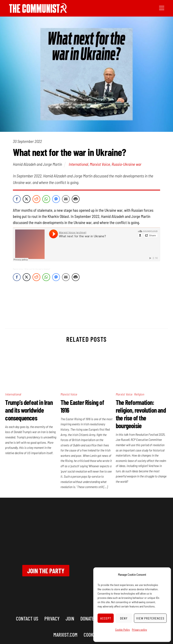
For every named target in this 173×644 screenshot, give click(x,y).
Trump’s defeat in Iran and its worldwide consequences (29, 410)
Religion (139, 394)
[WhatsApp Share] (46, 199)
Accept (106, 618)
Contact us (27, 618)
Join (70, 618)
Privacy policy (139, 630)
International (78, 164)
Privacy (52, 618)
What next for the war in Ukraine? (37, 269)
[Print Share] (76, 199)
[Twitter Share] (27, 199)
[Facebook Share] (17, 199)
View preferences (150, 618)
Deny (124, 618)
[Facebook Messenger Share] (56, 199)
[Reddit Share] (36, 199)
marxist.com (65, 634)
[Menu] (162, 8)
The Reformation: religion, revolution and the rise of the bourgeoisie (141, 414)
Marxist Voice (100, 164)
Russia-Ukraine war (126, 164)
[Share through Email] (66, 199)
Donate (87, 618)
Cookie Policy (122, 630)
